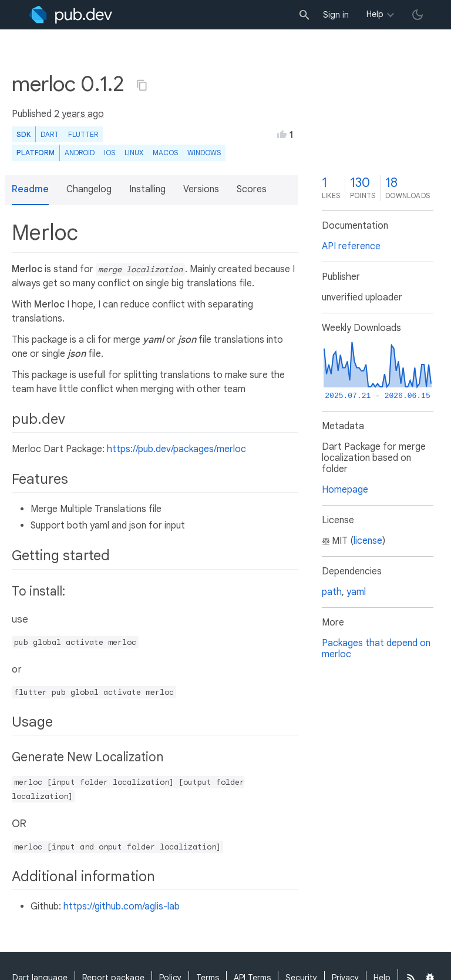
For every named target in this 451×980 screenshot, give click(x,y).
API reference (351, 246)
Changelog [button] (89, 189)
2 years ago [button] (79, 114)
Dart (50, 134)
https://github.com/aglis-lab (122, 907)
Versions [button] (201, 189)
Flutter (83, 134)
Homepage (345, 490)
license (368, 541)
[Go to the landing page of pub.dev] (71, 15)
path (332, 592)
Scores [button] (252, 189)
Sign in (336, 15)
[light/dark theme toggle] (418, 15)
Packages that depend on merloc (376, 649)
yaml (356, 592)
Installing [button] (147, 189)
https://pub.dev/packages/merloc (176, 449)
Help (375, 14)
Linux (134, 153)
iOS (110, 153)
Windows (204, 153)
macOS (165, 153)
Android (80, 153)
